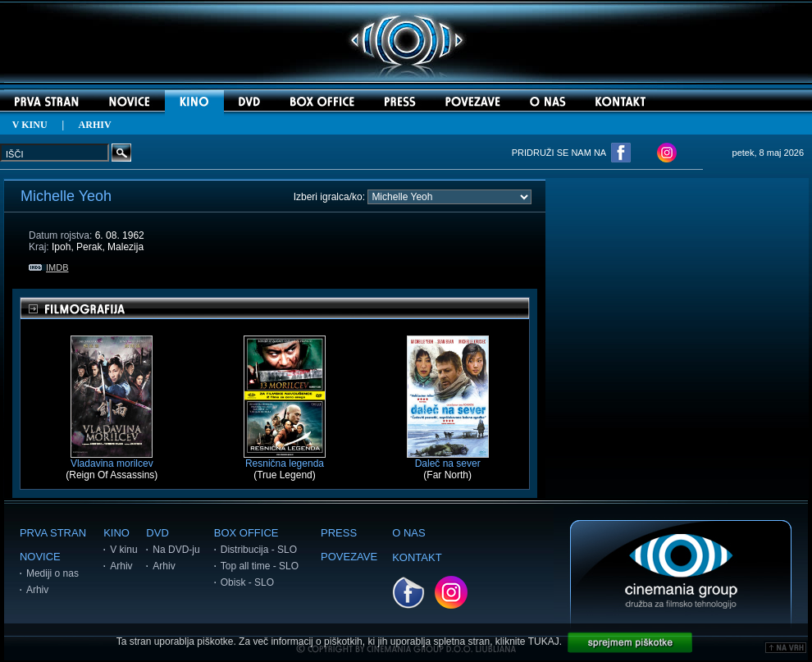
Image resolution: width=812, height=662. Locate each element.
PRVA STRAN (53, 533)
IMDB (49, 267)
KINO (116, 533)
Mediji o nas (52, 573)
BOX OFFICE (246, 533)
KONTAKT (417, 557)
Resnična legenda (285, 459)
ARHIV (95, 125)
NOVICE (40, 557)
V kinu (123, 550)
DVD (157, 533)
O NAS (408, 533)
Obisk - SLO (247, 582)
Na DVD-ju (176, 550)
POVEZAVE (349, 557)
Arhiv (37, 590)
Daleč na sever (448, 459)
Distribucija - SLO (259, 550)
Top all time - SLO (260, 566)
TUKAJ (544, 641)
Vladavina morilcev (112, 459)
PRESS (339, 533)
